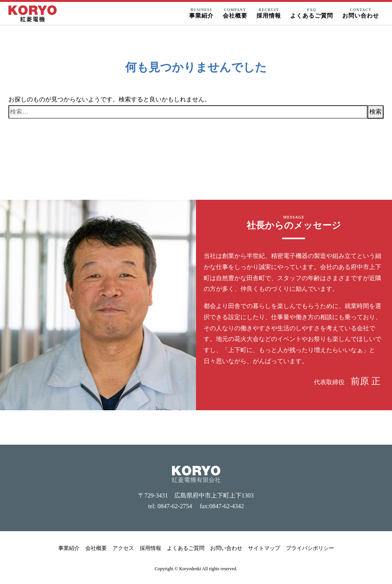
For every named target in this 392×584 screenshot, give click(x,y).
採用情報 (150, 548)
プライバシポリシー (310, 548)
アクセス (123, 548)
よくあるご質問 (186, 548)
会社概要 (96, 548)
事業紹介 (69, 548)
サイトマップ (264, 548)
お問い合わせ (226, 548)
